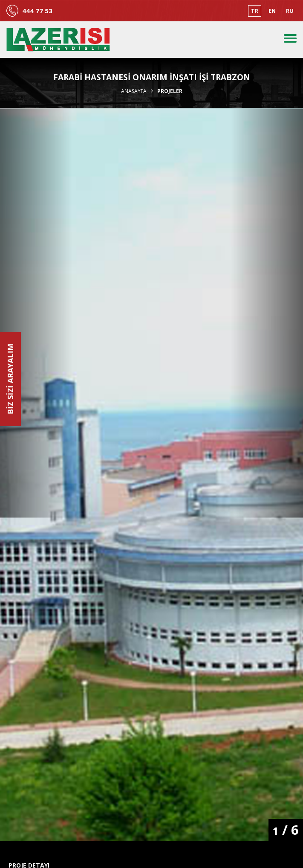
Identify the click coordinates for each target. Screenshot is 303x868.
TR (255, 11)
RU (290, 11)
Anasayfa (134, 91)
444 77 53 (37, 11)
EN (272, 11)
